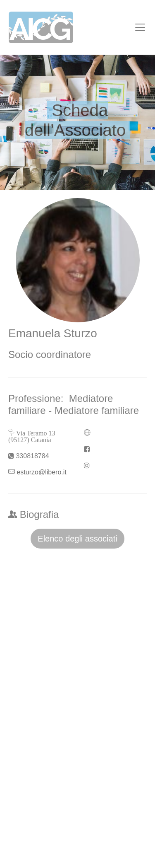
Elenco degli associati (77, 539)
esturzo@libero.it (41, 472)
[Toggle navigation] (140, 27)
